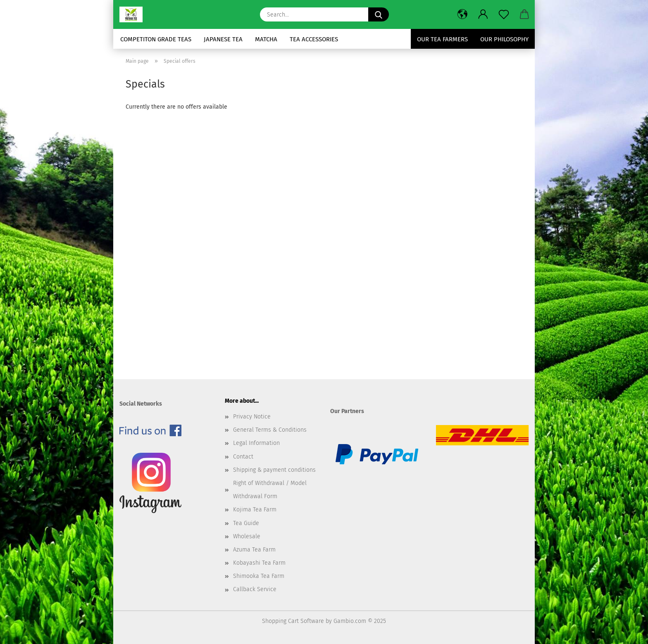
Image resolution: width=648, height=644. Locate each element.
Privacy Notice (252, 417)
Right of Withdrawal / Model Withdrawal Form (270, 490)
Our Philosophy (504, 39)
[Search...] (379, 14)
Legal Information (256, 443)
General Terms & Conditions (270, 430)
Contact (243, 457)
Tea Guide (246, 523)
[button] (462, 14)
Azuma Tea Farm (254, 550)
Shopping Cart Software (293, 621)
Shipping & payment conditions (274, 470)
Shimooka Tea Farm (259, 576)
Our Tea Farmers (442, 39)
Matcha (266, 39)
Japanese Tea (223, 39)
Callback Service (255, 589)
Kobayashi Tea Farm (259, 563)
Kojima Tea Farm (255, 510)
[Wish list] (504, 14)
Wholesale (247, 536)
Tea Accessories (314, 39)
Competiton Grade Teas (156, 39)
